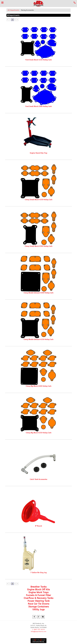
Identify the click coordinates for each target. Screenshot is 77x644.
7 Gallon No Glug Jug (38, 573)
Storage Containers (39, 607)
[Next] (17, 20)
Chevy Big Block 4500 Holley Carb (39, 386)
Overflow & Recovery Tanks (38, 598)
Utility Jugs (38, 609)
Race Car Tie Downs (39, 604)
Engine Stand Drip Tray (38, 153)
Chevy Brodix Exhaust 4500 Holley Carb (38, 293)
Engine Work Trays (39, 592)
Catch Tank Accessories (38, 479)
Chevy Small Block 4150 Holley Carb (39, 200)
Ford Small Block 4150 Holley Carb (39, 60)
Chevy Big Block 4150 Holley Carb (39, 433)
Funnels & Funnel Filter (38, 595)
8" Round (38, 526)
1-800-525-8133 (38, 629)
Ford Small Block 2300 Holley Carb (39, 106)
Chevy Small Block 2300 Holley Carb (39, 246)
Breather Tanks (38, 587)
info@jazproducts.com (39, 631)
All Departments (13, 10)
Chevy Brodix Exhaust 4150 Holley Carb (38, 339)
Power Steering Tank (39, 601)
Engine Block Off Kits (39, 590)
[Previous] (8, 20)
